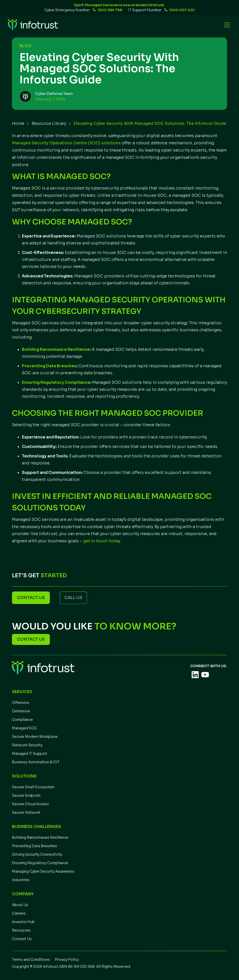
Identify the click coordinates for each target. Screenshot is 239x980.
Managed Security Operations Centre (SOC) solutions (66, 143)
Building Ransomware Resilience (40, 837)
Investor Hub (23, 922)
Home (18, 123)
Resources (21, 930)
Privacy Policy (67, 960)
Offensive (21, 703)
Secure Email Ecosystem (33, 787)
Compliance (22, 720)
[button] (226, 25)
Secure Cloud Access (30, 804)
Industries (21, 880)
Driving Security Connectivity (37, 854)
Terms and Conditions (31, 960)
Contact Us (22, 939)
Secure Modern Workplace (35, 737)
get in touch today (102, 541)
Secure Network (26, 812)
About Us (20, 905)
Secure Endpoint (26, 795)
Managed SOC (24, 728)
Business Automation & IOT (36, 762)
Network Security (27, 745)
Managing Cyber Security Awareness (43, 871)
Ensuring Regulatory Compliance (40, 863)
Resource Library (49, 123)
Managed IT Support (30, 754)
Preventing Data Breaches (35, 846)
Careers (19, 913)
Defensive (21, 711)
